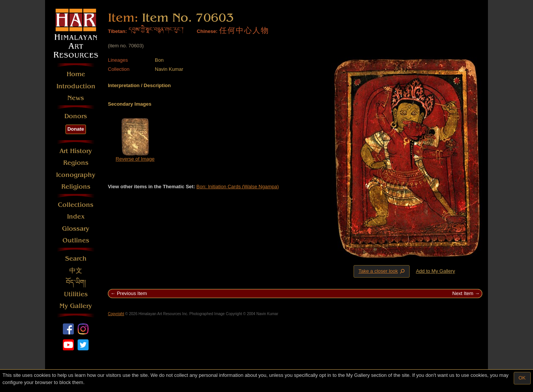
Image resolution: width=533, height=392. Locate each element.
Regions (76, 163)
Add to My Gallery (436, 271)
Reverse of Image (135, 159)
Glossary (76, 229)
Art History (76, 151)
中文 (76, 271)
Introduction (76, 86)
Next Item (463, 293)
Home (76, 74)
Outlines (76, 240)
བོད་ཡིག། (76, 282)
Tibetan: (117, 31)
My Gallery (76, 306)
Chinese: (207, 31)
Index (76, 216)
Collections (76, 205)
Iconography (76, 175)
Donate (76, 129)
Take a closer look (382, 271)
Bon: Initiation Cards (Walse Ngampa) (238, 187)
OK (522, 378)
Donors (76, 116)
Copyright (116, 314)
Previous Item (132, 293)
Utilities (76, 294)
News (76, 98)
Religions (76, 187)
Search (76, 258)
